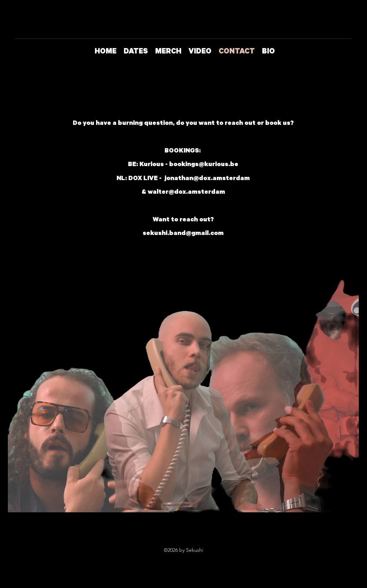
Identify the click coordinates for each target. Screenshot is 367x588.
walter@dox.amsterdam (186, 193)
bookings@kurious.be (204, 165)
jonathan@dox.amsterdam (207, 179)
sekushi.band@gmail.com (183, 234)
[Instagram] (327, 97)
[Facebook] (345, 97)
